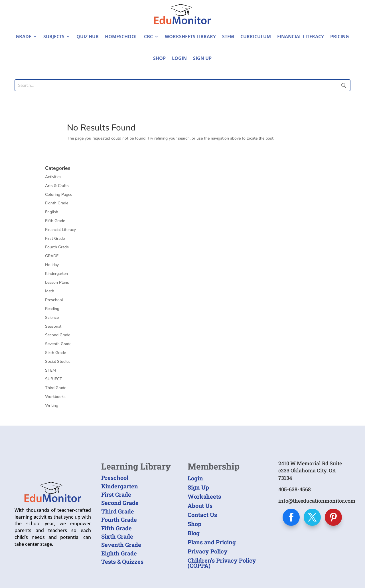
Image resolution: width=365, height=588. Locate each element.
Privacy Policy (208, 551)
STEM (228, 37)
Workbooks (55, 397)
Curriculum (256, 37)
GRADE (52, 256)
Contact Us (202, 515)
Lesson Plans (57, 282)
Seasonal (53, 326)
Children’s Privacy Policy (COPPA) (222, 563)
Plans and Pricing (212, 542)
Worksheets (204, 496)
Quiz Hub (88, 37)
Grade (24, 37)
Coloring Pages (59, 195)
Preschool (54, 300)
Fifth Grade (55, 221)
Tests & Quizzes (122, 561)
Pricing (340, 37)
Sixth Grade (55, 353)
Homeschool (121, 37)
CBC (148, 37)
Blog (194, 533)
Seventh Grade (58, 344)
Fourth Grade (57, 247)
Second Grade (58, 335)
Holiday (52, 265)
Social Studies (58, 362)
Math (50, 291)
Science (52, 318)
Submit (344, 85)
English (52, 212)
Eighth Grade (57, 203)
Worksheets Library (190, 37)
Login (179, 58)
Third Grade (56, 388)
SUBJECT (54, 379)
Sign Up (202, 58)
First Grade (55, 238)
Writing (52, 405)
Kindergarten (56, 274)
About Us (200, 506)
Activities (53, 177)
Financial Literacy (301, 37)
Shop (159, 58)
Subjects (54, 37)
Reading (52, 309)
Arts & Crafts (57, 186)
